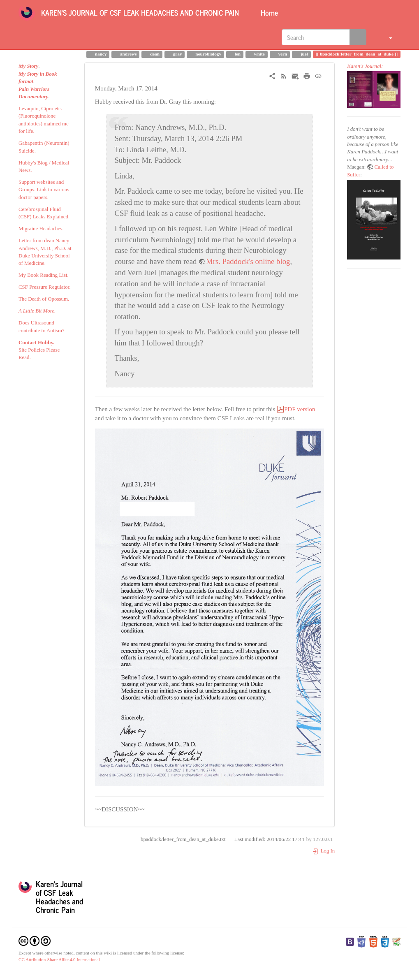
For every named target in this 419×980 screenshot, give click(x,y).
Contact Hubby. (36, 343)
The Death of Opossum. (44, 299)
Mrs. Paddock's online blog (248, 261)
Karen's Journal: (365, 66)
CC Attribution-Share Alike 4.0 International (59, 959)
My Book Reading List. (44, 275)
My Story (28, 66)
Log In (323, 851)
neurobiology (208, 54)
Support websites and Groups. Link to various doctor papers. (44, 190)
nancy (100, 54)
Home (268, 12)
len (237, 54)
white (259, 54)
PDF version (300, 409)
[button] (385, 37)
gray (177, 54)
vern (282, 54)
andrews (128, 54)
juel (304, 54)
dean (154, 54)
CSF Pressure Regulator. (44, 287)
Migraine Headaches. (41, 229)
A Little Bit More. (37, 311)
